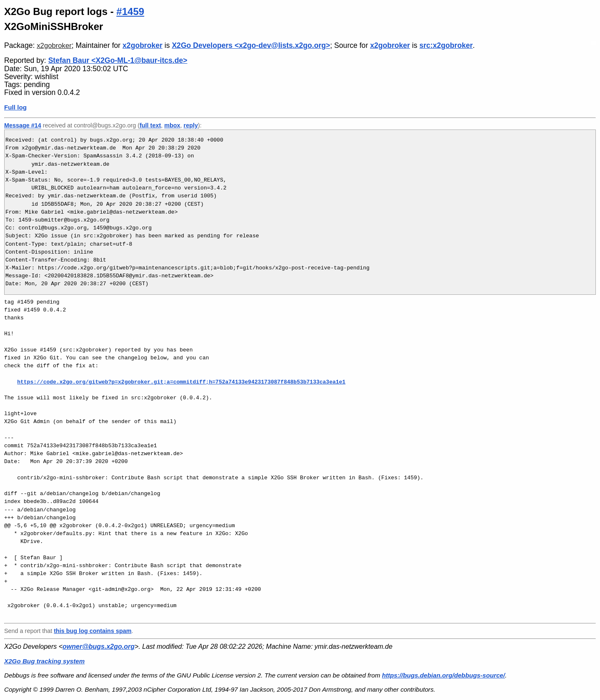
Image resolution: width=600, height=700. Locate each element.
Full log (15, 107)
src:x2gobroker (446, 45)
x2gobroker (54, 46)
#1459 (130, 11)
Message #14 (23, 125)
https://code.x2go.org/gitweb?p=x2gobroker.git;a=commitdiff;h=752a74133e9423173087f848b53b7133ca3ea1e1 (181, 382)
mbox (172, 125)
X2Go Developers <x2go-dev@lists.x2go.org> (251, 45)
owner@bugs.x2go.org (99, 646)
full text (150, 125)
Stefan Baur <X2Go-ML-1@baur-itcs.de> (118, 60)
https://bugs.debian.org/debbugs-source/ (444, 675)
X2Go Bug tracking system (44, 661)
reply (191, 125)
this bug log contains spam (92, 631)
